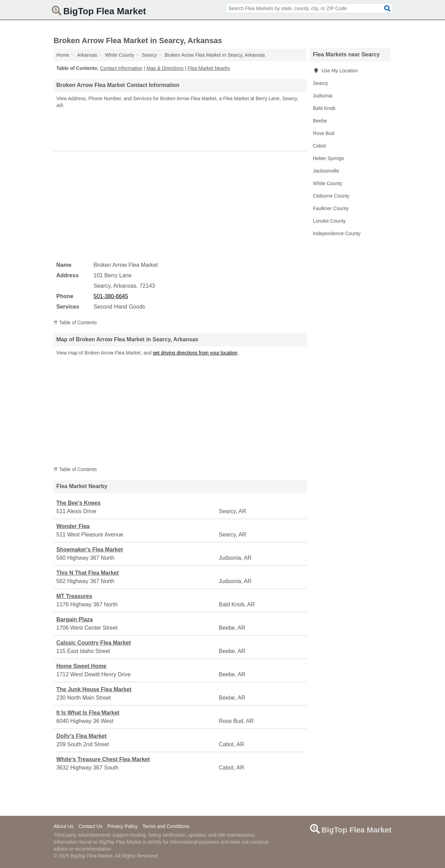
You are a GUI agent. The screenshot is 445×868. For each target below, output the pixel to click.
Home (63, 55)
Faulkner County (331, 208)
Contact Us (90, 826)
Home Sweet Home (81, 666)
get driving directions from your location (195, 353)
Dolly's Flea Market (81, 736)
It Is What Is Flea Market (88, 713)
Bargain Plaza (75, 619)
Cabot (319, 146)
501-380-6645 (111, 296)
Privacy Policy (123, 826)
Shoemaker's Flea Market (90, 550)
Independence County (337, 233)
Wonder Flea (73, 526)
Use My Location (335, 71)
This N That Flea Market (88, 573)
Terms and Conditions (166, 826)
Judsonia (323, 96)
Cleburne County (331, 196)
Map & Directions (165, 68)
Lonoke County (329, 221)
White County (327, 183)
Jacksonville (326, 171)
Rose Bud (323, 133)
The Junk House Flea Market (94, 689)
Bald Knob (324, 108)
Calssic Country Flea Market (94, 643)
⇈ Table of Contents (75, 322)
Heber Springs (329, 158)
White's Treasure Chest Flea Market (103, 759)
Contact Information (121, 68)
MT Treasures (74, 596)
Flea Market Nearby (209, 68)
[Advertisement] (180, 128)
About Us (64, 826)
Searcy (321, 83)
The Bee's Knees (78, 503)
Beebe (320, 121)
